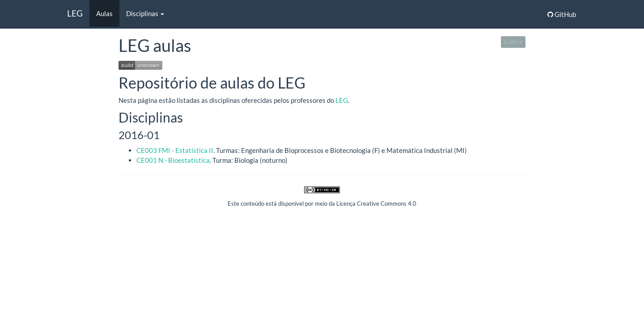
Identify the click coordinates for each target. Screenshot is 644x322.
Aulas (104, 13)
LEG (75, 13)
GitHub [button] (562, 14)
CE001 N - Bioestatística (173, 160)
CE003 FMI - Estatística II (175, 150)
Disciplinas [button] (145, 13)
